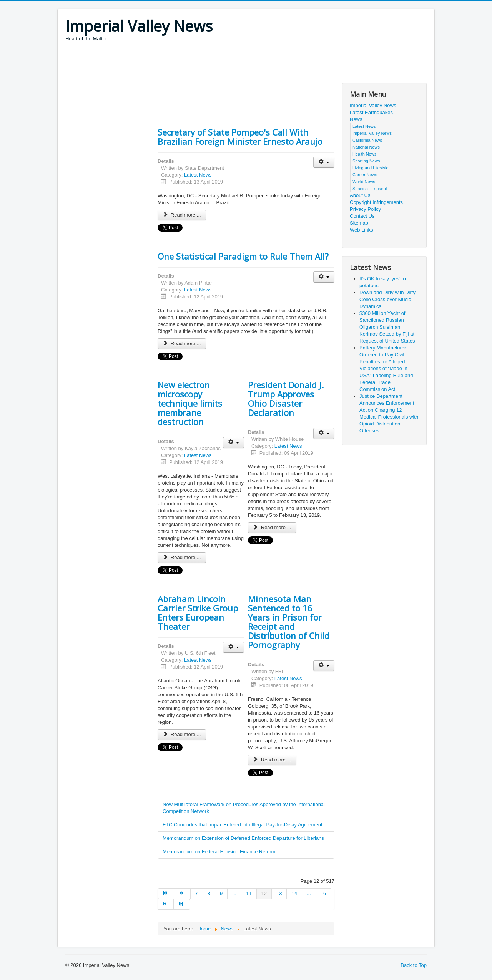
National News (366, 147)
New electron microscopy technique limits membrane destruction (190, 403)
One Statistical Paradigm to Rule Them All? (243, 256)
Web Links (361, 230)
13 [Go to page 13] (279, 893)
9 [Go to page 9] (221, 893)
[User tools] (324, 162)
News (356, 119)
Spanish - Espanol (370, 189)
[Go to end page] (182, 904)
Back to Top (414, 965)
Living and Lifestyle (371, 168)
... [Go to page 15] (309, 893)
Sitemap (359, 223)
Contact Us (362, 216)
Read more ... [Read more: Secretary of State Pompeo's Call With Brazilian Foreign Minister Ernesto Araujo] (182, 215)
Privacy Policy (365, 209)
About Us (360, 195)
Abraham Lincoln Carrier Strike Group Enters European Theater (198, 612)
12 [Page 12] (264, 893)
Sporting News (366, 161)
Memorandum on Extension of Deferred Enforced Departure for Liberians (243, 838)
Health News (364, 154)
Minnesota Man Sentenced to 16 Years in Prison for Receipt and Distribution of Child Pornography (289, 622)
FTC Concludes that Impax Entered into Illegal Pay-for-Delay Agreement (242, 825)
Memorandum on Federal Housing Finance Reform (219, 852)
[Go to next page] (166, 904)
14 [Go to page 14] (294, 893)
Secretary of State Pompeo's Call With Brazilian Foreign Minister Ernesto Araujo (240, 137)
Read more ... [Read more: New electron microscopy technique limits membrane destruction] (182, 557)
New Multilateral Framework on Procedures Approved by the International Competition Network (244, 808)
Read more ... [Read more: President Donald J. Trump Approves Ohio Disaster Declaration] (272, 527)
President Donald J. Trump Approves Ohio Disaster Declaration (286, 399)
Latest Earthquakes (371, 112)
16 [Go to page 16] (323, 893)
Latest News (198, 175)
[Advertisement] (205, 63)
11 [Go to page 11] (249, 893)
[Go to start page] (166, 894)
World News (364, 182)
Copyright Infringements (376, 202)
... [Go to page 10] (234, 893)
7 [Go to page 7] (197, 893)
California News (367, 140)
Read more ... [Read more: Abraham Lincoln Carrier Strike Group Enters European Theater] (182, 734)
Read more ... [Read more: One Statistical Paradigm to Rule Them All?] (182, 343)
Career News (365, 175)
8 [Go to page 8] (209, 893)
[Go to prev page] (182, 894)
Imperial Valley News (373, 105)
